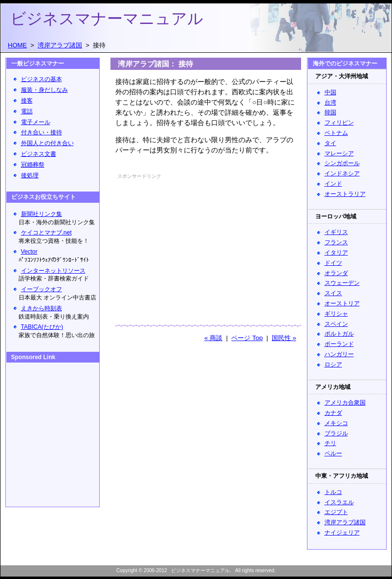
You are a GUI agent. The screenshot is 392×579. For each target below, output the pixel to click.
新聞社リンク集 (42, 214)
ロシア (333, 365)
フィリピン (339, 123)
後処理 (30, 175)
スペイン (336, 324)
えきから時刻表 (42, 308)
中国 (330, 92)
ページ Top (247, 338)
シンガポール (342, 163)
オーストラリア (345, 194)
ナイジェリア (342, 533)
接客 (27, 101)
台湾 (330, 103)
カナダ (333, 413)
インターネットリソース (53, 271)
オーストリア (342, 303)
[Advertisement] (181, 243)
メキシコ (336, 423)
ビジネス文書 (39, 154)
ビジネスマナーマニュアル (107, 19)
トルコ (333, 492)
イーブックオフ (42, 289)
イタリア (336, 253)
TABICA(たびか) (42, 327)
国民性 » (284, 338)
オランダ (336, 273)
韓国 (330, 112)
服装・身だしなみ (44, 90)
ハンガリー (339, 354)
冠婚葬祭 (33, 165)
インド (333, 184)
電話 (27, 111)
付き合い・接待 (42, 132)
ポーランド (339, 344)
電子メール (36, 122)
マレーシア (339, 153)
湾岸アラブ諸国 (345, 522)
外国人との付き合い (47, 143)
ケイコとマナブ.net (46, 233)
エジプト (336, 512)
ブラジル (336, 433)
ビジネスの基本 (42, 79)
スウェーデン (342, 283)
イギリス (336, 232)
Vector (29, 252)
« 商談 (213, 338)
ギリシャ (336, 314)
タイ (330, 143)
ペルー (333, 453)
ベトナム (336, 133)
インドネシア (342, 173)
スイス (333, 293)
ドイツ (333, 263)
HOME (17, 45)
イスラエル (339, 502)
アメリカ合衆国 (345, 403)
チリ (330, 443)
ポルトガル (339, 334)
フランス (336, 242)
